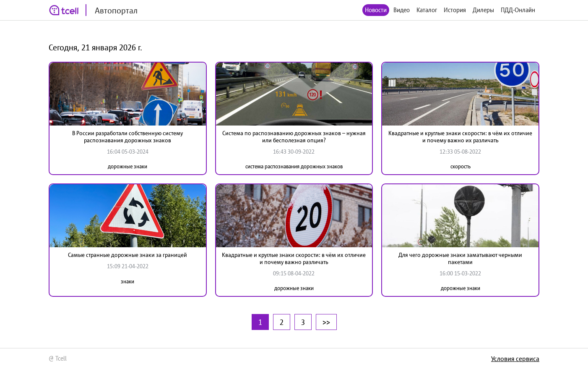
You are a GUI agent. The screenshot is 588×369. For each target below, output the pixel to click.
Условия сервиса (515, 359)
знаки (127, 281)
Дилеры (483, 10)
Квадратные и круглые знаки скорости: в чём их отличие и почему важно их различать (460, 137)
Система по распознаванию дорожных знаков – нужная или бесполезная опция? (294, 137)
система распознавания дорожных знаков (294, 166)
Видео (402, 10)
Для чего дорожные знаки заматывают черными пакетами (460, 258)
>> (326, 322)
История (455, 10)
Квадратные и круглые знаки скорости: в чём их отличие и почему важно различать (294, 258)
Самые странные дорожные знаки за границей (127, 255)
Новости (376, 10)
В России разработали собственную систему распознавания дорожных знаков (127, 137)
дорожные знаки (127, 166)
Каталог (427, 10)
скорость (461, 166)
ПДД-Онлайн (518, 10)
